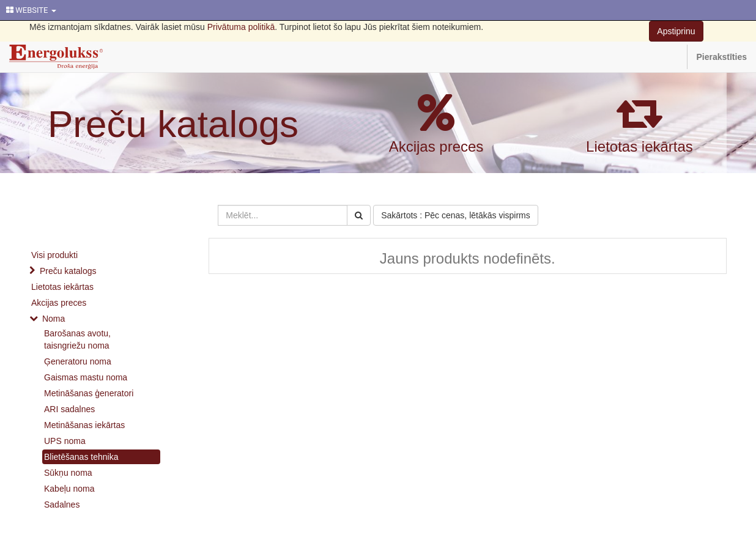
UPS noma (65, 441)
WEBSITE (31, 10)
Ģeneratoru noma (78, 361)
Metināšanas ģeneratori (89, 393)
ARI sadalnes (69, 409)
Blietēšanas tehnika (81, 457)
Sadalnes (62, 505)
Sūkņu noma (68, 473)
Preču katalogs (173, 124)
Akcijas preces (436, 146)
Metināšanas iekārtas (84, 425)
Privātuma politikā (241, 27)
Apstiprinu (676, 31)
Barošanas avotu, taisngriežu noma (77, 339)
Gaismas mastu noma (86, 377)
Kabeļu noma (69, 489)
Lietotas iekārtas (639, 146)
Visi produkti (54, 255)
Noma (54, 319)
